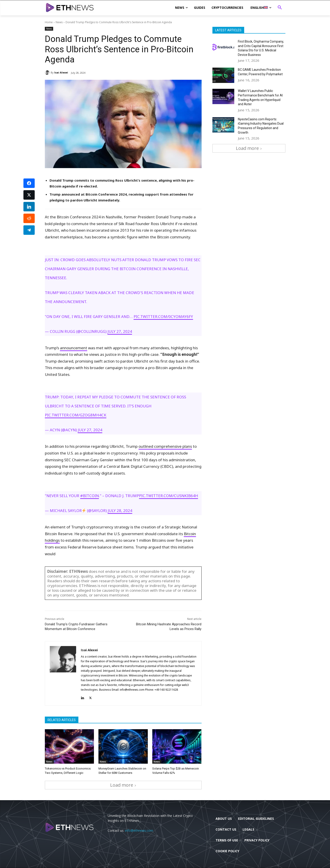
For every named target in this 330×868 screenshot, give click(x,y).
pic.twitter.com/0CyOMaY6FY (163, 316)
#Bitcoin (90, 496)
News (59, 22)
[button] (280, 8)
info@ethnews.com (139, 830)
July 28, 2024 (120, 511)
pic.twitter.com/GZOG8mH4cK (76, 415)
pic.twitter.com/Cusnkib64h (168, 496)
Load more (123, 785)
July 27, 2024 (120, 331)
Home (49, 22)
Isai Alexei (61, 72)
